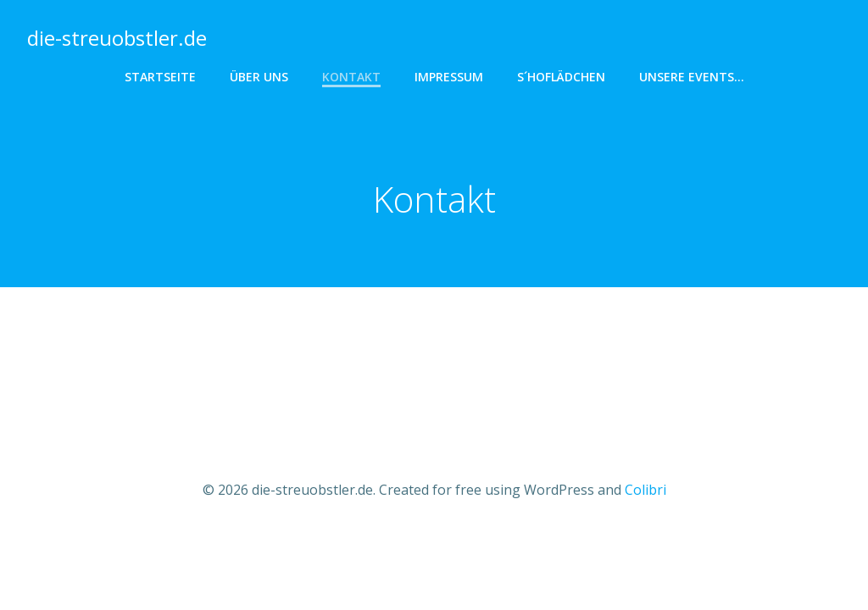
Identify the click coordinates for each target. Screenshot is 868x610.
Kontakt (351, 77)
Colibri (645, 490)
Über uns (259, 77)
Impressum (449, 77)
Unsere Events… (692, 77)
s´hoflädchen (561, 77)
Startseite (160, 77)
